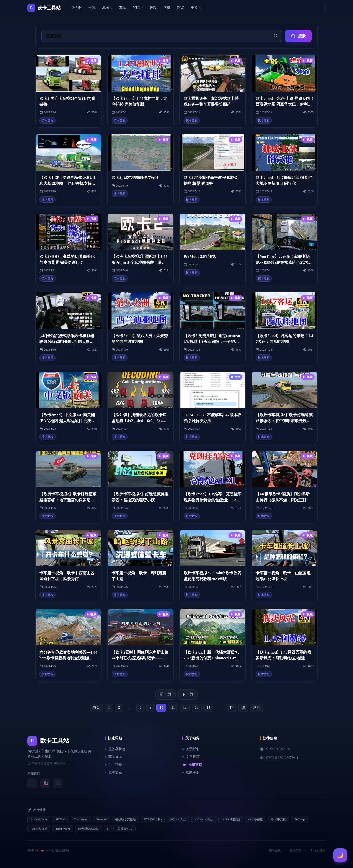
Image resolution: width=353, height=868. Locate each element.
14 (208, 708)
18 (243, 708)
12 (185, 708)
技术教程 (48, 120)
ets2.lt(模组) (256, 819)
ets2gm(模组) (178, 819)
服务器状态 (115, 749)
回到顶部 (318, 850)
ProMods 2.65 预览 (200, 257)
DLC (181, 8)
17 (231, 708)
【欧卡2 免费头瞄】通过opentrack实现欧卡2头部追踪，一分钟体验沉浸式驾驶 (212, 342)
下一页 (188, 694)
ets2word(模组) (204, 819)
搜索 (298, 36)
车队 (123, 8)
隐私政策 (275, 850)
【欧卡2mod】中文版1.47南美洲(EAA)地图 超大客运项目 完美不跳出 (67, 421)
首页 (96, 708)
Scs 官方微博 (39, 829)
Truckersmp (81, 819)
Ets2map (300, 819)
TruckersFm (63, 829)
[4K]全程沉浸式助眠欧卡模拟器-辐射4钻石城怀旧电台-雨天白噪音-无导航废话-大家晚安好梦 (67, 342)
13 (197, 708)
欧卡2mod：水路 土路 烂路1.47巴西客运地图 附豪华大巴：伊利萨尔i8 (284, 104)
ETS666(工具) (153, 819)
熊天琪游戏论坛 (88, 829)
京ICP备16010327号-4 (279, 758)
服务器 (76, 8)
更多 (196, 8)
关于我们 (191, 749)
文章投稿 (191, 757)
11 (173, 708)
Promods (102, 819)
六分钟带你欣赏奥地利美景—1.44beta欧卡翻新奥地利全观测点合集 (68, 658)
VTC (138, 8)
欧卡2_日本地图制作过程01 (135, 178)
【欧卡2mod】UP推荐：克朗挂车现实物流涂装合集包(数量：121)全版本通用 (213, 500)
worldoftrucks (39, 819)
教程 (153, 8)
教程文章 (113, 773)
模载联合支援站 (126, 819)
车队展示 (113, 757)
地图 (107, 8)
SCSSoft (60, 819)
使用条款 (295, 850)
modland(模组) (231, 819)
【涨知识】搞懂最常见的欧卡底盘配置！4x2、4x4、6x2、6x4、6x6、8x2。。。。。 (140, 421)
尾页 (257, 708)
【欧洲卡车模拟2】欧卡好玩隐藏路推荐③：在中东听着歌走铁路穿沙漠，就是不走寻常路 (284, 421)
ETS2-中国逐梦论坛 (120, 829)
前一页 (165, 694)
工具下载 (113, 765)
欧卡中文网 (279, 819)
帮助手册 (191, 773)
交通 (92, 8)
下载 (167, 8)
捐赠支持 (192, 765)
